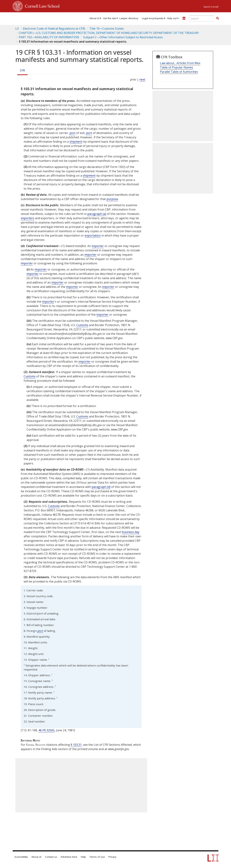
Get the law (109, 18)
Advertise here (69, 857)
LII (17, 29)
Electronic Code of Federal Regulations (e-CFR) (54, 29)
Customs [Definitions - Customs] (82, 325)
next (142, 79)
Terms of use (97, 857)
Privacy (112, 857)
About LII (94, 18)
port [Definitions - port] (72, 133)
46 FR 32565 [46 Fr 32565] (46, 730)
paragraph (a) (97, 214)
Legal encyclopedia (153, 18)
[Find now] (217, 18)
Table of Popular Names (176, 67)
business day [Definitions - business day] (131, 532)
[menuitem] (94, 18)
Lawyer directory (129, 18)
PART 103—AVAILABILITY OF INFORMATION (49, 37)
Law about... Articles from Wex (180, 63)
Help (83, 857)
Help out (172, 18)
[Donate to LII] (184, 18)
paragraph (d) (101, 487)
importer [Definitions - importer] (98, 246)
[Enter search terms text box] (202, 18)
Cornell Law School (41, 6)
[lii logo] (27, 18)
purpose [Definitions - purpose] (112, 199)
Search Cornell (211, 7)
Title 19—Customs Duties (107, 29)
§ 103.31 (76, 745)
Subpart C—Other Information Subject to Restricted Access (123, 37)
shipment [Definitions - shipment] (76, 142)
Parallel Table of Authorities (179, 72)
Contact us (51, 857)
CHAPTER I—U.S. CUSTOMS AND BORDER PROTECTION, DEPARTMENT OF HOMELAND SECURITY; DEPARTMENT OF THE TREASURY (109, 33)
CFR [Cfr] (22, 70)
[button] (217, 18)
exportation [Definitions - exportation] (93, 235)
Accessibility (21, 857)
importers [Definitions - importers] (28, 218)
